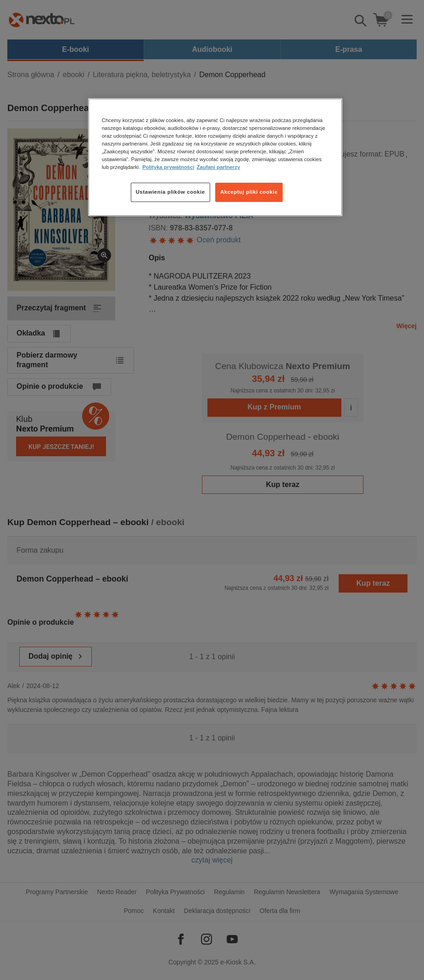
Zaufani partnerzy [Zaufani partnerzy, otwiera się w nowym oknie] (218, 167)
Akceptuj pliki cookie (249, 192)
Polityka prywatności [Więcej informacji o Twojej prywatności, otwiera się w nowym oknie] (168, 167)
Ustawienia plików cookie (170, 192)
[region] (215, 157)
